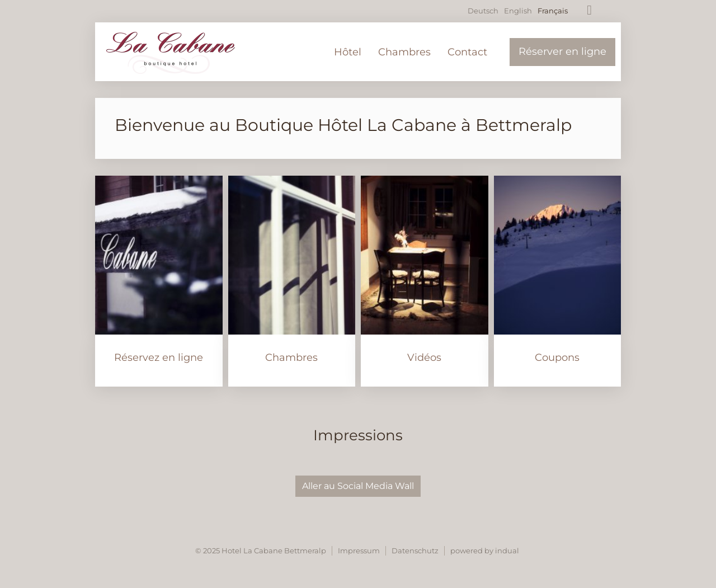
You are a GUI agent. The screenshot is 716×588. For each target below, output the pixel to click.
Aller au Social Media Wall (358, 486)
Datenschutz (415, 551)
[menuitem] (348, 52)
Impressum (359, 551)
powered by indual (485, 551)
